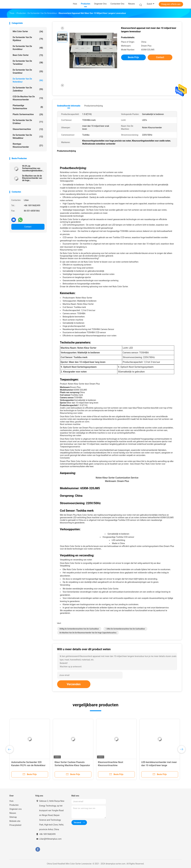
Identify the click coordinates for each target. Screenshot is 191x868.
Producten (14, 805)
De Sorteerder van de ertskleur (28, 122)
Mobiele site (15, 821)
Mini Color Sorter (28, 32)
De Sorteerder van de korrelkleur (28, 48)
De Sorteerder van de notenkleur (28, 80)
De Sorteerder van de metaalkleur (28, 137)
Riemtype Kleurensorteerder (28, 145)
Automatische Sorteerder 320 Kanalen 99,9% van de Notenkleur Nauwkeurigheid (28, 765)
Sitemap (13, 817)
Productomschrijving (94, 106)
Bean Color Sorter (28, 55)
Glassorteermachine (28, 129)
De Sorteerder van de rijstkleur (28, 39)
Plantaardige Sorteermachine (28, 107)
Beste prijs (133, 57)
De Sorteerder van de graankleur (28, 71)
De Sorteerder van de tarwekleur (28, 62)
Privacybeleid (15, 825)
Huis (11, 801)
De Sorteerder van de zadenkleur (28, 89)
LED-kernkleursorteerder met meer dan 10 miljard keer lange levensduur (159, 765)
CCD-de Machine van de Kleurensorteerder (28, 98)
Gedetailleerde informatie (69, 106)
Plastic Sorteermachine (28, 114)
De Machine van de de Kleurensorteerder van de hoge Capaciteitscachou (32, 178)
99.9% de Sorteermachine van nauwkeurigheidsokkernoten (33, 168)
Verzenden (74, 684)
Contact (28, 227)
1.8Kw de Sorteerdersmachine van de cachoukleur (125, 629)
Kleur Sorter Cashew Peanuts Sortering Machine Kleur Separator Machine (72, 765)
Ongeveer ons (16, 809)
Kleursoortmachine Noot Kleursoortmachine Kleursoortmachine (111, 765)
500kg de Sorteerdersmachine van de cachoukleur (79, 629)
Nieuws (13, 813)
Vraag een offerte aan (171, 4)
